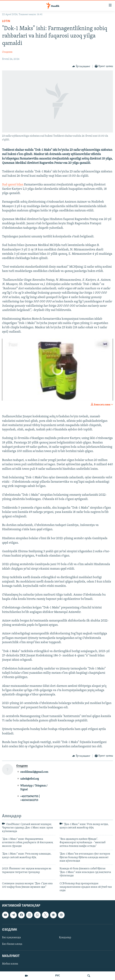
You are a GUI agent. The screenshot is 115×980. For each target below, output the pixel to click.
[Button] (81, 67)
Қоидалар (65, 938)
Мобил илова (10, 964)
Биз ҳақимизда (11, 938)
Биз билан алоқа (12, 944)
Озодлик (7, 52)
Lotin (6, 21)
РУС (58, 976)
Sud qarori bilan (13, 185)
